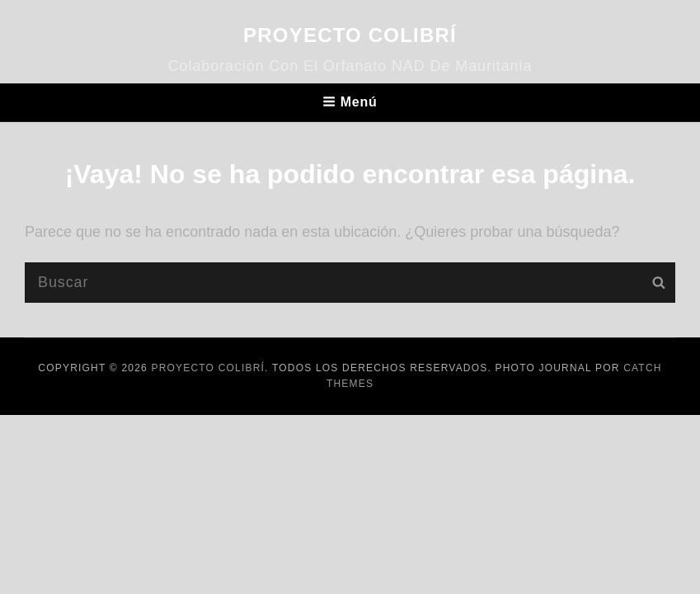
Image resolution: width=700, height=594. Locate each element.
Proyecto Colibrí (350, 35)
